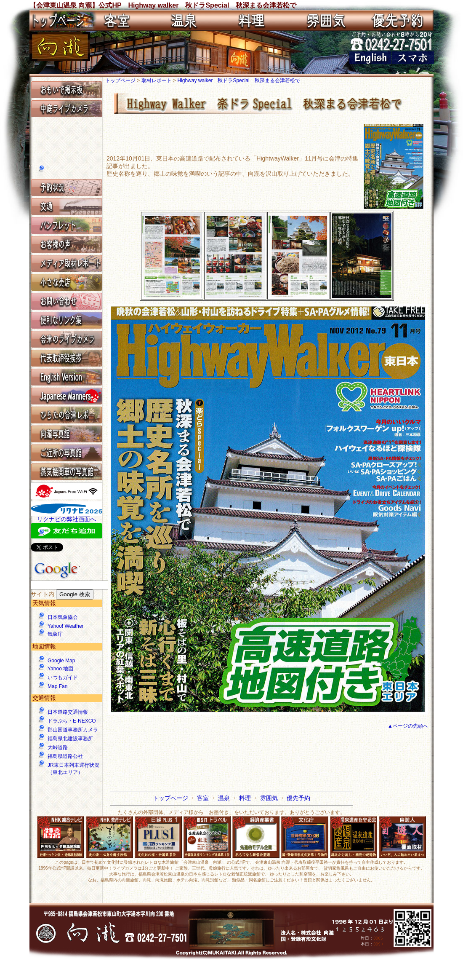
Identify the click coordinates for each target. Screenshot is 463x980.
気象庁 (55, 634)
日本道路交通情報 (68, 712)
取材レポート (157, 80)
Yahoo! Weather (66, 626)
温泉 (225, 798)
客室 (204, 798)
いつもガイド (63, 677)
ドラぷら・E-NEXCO (72, 721)
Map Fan (57, 686)
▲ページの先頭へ (408, 726)
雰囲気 (270, 798)
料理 (246, 798)
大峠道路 (58, 747)
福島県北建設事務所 (70, 739)
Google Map (61, 661)
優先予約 (298, 798)
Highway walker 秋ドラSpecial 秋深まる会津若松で (238, 80)
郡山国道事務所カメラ (73, 730)
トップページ (121, 80)
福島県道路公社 (65, 756)
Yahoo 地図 (60, 669)
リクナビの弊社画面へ (67, 519)
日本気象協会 (63, 617)
